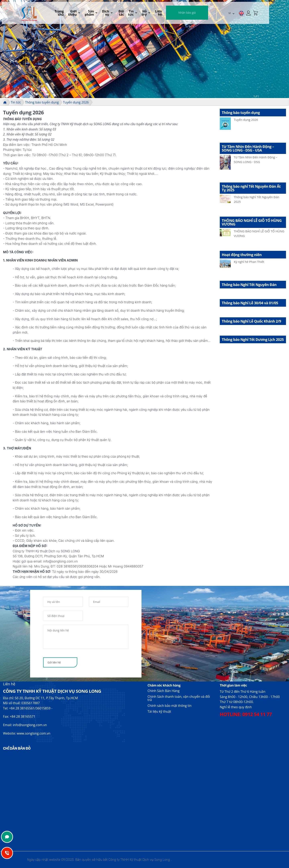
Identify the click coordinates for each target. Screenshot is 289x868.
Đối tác (137, 13)
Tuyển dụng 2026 (76, 102)
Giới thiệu (82, 13)
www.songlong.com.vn (34, 733)
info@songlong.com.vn (30, 725)
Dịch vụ (119, 13)
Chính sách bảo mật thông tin (169, 706)
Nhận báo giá (209, 13)
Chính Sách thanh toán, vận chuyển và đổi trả (179, 698)
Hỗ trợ (164, 13)
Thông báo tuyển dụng (42, 102)
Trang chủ (65, 13)
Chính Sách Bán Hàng (163, 691)
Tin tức (149, 13)
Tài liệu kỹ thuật (159, 711)
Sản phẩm (101, 13)
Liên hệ (180, 13)
